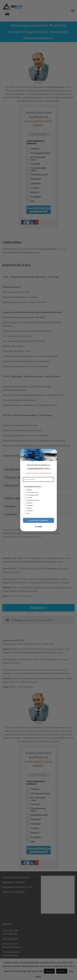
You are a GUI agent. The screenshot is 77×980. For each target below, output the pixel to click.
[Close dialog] (54, 451)
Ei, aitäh (38, 526)
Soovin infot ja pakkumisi (39, 520)
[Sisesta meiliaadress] (38, 479)
